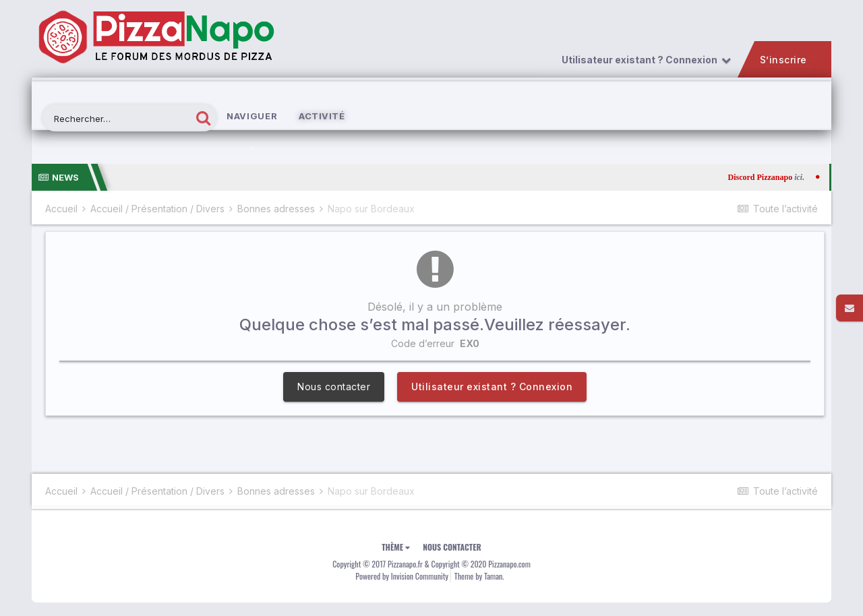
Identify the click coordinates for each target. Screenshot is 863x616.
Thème (396, 547)
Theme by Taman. (479, 576)
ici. (820, 177)
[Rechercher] (117, 119)
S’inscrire (783, 60)
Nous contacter (334, 387)
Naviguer (252, 130)
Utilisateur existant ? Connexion (646, 60)
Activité (322, 116)
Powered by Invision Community (402, 576)
